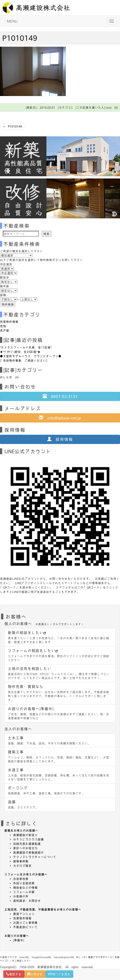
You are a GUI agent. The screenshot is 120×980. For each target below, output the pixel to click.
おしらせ (6, 377)
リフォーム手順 (24, 892)
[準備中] (19, 940)
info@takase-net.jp (60, 418)
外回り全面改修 (24, 883)
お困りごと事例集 (25, 923)
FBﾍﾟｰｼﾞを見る (59, 974)
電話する (14, 974)
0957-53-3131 (60, 396)
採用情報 (60, 439)
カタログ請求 (22, 866)
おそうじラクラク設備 (29, 839)
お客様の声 (21, 896)
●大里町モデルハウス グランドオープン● (31, 356)
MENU (12, 21)
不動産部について (25, 927)
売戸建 (5, 330)
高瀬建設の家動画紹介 (29, 852)
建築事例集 (21, 861)
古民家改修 (21, 879)
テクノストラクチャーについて (35, 857)
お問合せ (35, 974)
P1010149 (20, 38)
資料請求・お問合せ (27, 901)
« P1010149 (13, 126)
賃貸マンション (24, 914)
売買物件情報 (9, 322)
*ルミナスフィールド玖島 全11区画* (26, 347)
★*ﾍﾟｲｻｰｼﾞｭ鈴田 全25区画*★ (20, 352)
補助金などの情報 (25, 887)
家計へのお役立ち (25, 848)
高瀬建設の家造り (25, 835)
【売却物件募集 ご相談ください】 (25, 360)
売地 (3, 326)
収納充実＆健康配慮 (27, 844)
